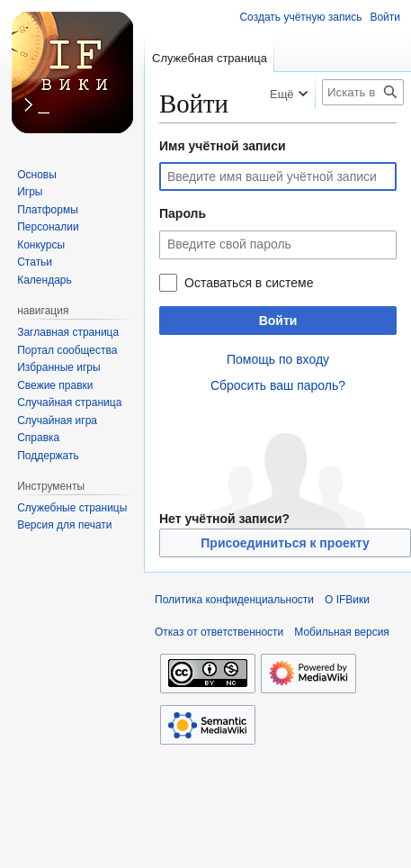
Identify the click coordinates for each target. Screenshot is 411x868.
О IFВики (347, 600)
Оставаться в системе (249, 283)
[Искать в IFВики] (363, 92)
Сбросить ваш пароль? (278, 385)
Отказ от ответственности (219, 632)
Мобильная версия (342, 632)
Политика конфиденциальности (234, 600)
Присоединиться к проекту (285, 543)
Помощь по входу (278, 359)
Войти (278, 321)
